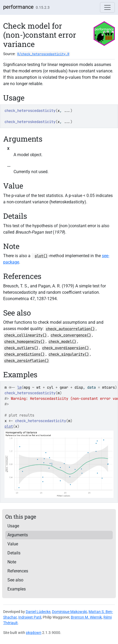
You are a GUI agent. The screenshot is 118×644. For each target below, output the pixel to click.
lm (19, 387)
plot (9, 426)
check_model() (62, 341)
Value (13, 544)
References (18, 571)
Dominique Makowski (69, 612)
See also (15, 580)
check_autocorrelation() (70, 329)
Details (14, 553)
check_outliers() (21, 348)
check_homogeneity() (24, 341)
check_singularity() (69, 354)
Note (12, 562)
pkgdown (34, 633)
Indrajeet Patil (30, 617)
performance (18, 7)
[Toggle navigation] (107, 7)
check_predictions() (24, 354)
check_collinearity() (25, 335)
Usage (13, 526)
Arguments (18, 535)
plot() (41, 256)
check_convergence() (71, 335)
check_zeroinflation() (27, 361)
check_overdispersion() (65, 348)
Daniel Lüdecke (38, 612)
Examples (17, 589)
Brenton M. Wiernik (86, 617)
